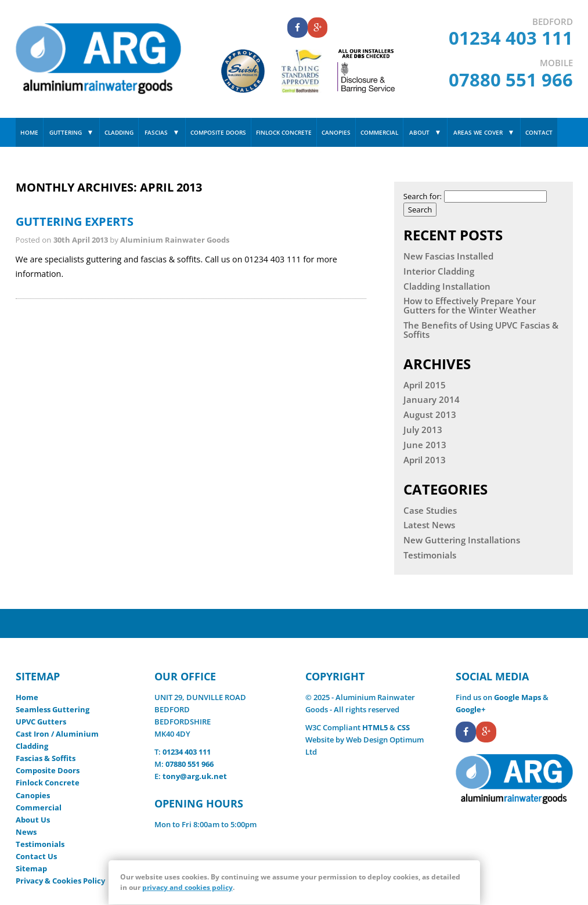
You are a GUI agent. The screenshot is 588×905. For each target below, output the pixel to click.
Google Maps (517, 697)
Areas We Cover (478, 132)
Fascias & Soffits (46, 758)
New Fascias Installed (448, 257)
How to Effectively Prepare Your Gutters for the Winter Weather (470, 306)
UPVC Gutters (41, 722)
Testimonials (430, 556)
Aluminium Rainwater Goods (175, 240)
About (419, 132)
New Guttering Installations (462, 540)
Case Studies (430, 511)
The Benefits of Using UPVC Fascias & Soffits (481, 330)
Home (29, 132)
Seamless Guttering (53, 709)
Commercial (379, 132)
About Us (33, 820)
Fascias (156, 132)
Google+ (470, 709)
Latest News (429, 525)
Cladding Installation (447, 287)
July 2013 (423, 430)
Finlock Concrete (284, 132)
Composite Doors (218, 132)
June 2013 (425, 445)
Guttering (66, 132)
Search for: (423, 196)
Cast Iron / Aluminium (57, 734)
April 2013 (425, 460)
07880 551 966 (511, 80)
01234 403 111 (511, 38)
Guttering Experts (75, 221)
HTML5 (375, 727)
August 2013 (430, 415)
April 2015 (425, 385)
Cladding (119, 132)
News (26, 832)
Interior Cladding (439, 272)
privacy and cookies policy (187, 887)
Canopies (336, 132)
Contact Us (36, 856)
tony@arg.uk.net (195, 776)
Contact (539, 132)
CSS (403, 727)
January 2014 (432, 400)
